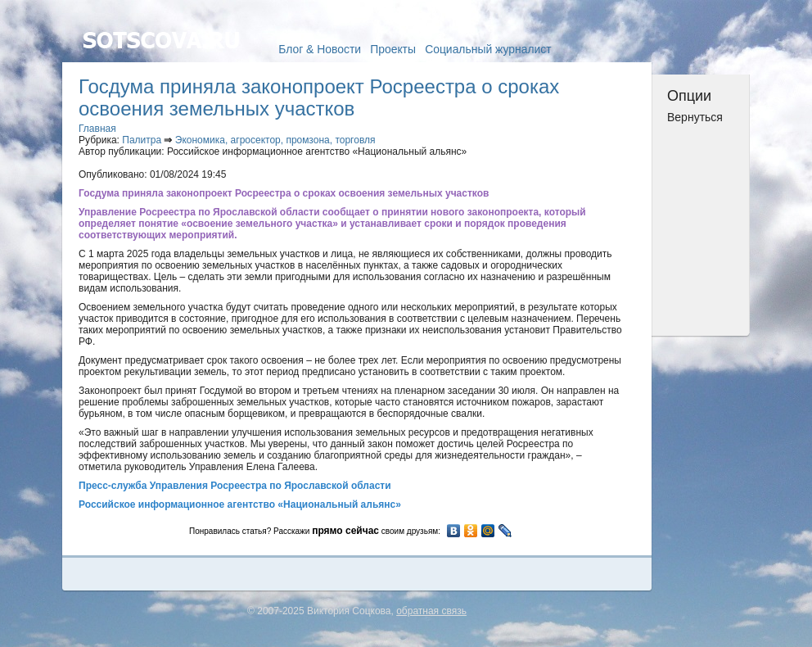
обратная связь (431, 611)
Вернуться (695, 117)
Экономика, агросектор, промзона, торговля (275, 140)
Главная (97, 129)
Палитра (142, 140)
